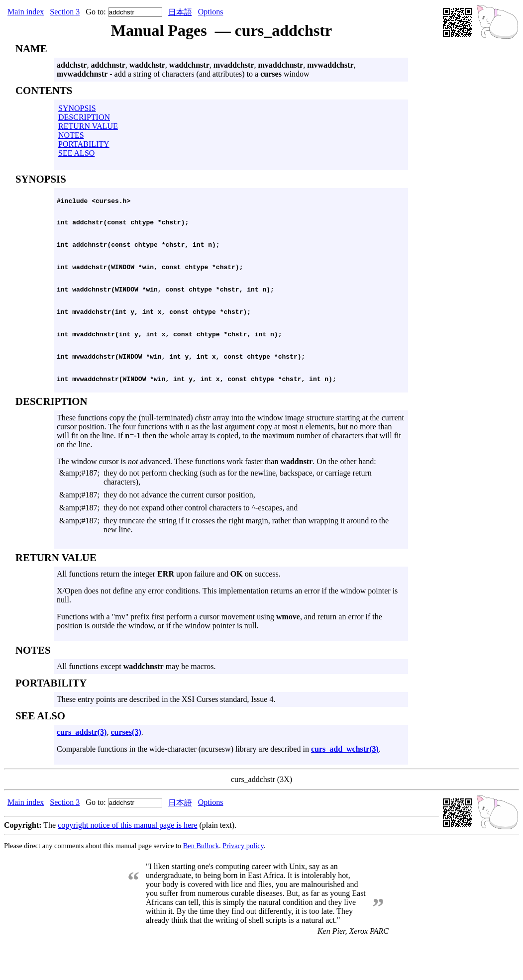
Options (211, 12)
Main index (26, 12)
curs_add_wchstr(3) (345, 785)
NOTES (71, 135)
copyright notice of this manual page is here (127, 861)
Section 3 (65, 12)
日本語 (180, 12)
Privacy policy (243, 882)
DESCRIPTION (84, 117)
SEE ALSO (76, 153)
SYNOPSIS (77, 108)
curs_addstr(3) (82, 768)
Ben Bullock (201, 882)
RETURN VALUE (88, 126)
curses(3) (126, 768)
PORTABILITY (84, 144)
